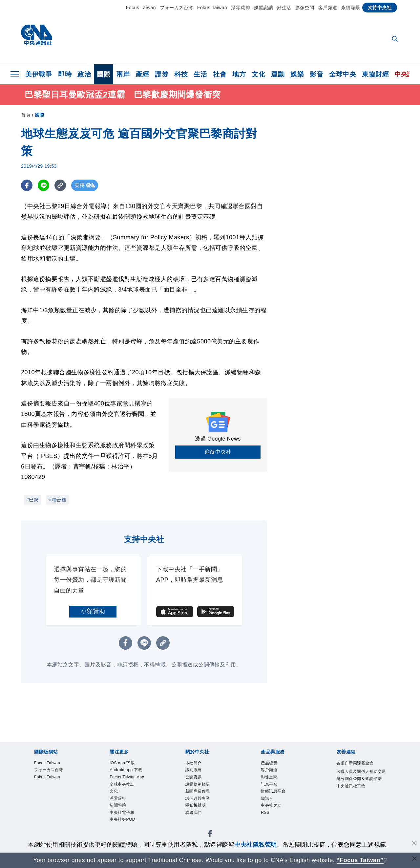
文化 (258, 74)
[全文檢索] (395, 39)
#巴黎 (32, 500)
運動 (278, 74)
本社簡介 (194, 763)
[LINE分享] (43, 185)
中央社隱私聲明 (256, 845)
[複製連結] (60, 185)
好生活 (284, 8)
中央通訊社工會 (351, 786)
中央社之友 (271, 805)
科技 (181, 74)
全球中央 (343, 74)
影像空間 (305, 8)
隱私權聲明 (196, 805)
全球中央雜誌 (122, 784)
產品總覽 (269, 763)
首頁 (26, 115)
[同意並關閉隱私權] (414, 844)
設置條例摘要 (198, 784)
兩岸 (123, 74)
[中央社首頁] (37, 37)
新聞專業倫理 (198, 791)
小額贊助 (93, 611)
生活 (200, 74)
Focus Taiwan (141, 8)
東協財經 (375, 74)
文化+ (115, 791)
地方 (239, 74)
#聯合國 (57, 500)
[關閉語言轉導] (414, 859)
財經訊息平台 (273, 791)
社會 (220, 74)
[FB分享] (27, 185)
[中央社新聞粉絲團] (210, 835)
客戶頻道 (328, 8)
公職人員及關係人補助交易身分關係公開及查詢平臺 (361, 775)
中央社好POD (122, 819)
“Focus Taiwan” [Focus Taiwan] (360, 860)
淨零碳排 (241, 8)
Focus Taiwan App (127, 777)
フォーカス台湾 (177, 8)
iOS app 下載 (122, 763)
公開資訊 (194, 777)
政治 (84, 74)
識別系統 (194, 770)
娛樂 (297, 74)
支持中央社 (380, 8)
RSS (265, 813)
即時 (65, 74)
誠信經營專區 (198, 798)
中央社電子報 (122, 813)
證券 (162, 74)
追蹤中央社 (218, 452)
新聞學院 (118, 805)
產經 (142, 74)
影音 (316, 74)
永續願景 (351, 8)
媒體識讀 (263, 8)
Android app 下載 (126, 770)
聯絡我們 (194, 813)
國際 (104, 74)
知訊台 (267, 798)
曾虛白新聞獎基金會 (355, 763)
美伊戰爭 (39, 74)
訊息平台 (269, 784)
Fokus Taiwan (212, 8)
